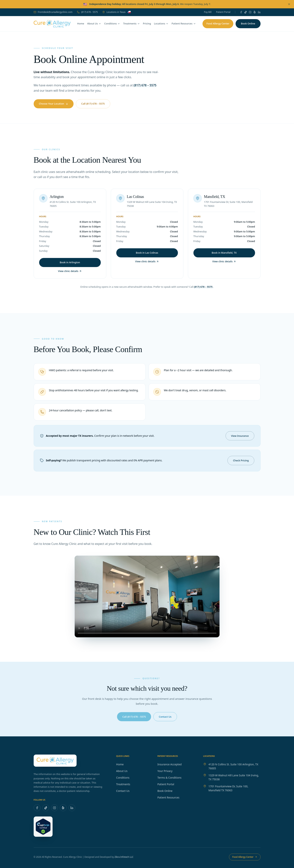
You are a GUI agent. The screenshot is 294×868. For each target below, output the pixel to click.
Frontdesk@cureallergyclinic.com (53, 12)
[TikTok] (246, 12)
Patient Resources (184, 23)
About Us (94, 23)
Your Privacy (167, 771)
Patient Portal (223, 12)
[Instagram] (250, 12)
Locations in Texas (117, 12)
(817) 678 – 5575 (145, 85)
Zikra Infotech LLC (124, 857)
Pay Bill (208, 12)
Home (81, 23)
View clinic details (70, 271)
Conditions (112, 23)
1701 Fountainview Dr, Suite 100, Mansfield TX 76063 (228, 788)
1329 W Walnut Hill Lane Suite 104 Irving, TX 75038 (234, 777)
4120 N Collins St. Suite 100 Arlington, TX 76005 (233, 766)
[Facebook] (241, 12)
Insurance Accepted (171, 764)
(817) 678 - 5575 (87, 12)
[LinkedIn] (259, 12)
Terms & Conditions (171, 778)
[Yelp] (255, 12)
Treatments (131, 23)
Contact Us (125, 791)
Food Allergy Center (218, 23)
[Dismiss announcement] (289, 4)
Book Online (167, 791)
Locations (161, 23)
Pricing (147, 23)
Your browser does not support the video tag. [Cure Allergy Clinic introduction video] (147, 597)
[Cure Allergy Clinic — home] (52, 24)
